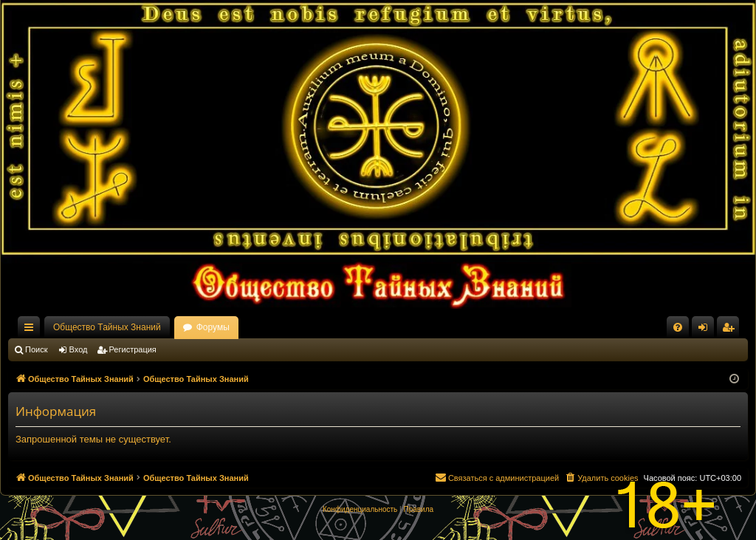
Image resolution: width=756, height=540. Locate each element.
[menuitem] (678, 327)
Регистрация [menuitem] (731, 330)
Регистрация (133, 349)
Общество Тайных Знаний (107, 327)
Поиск (36, 349)
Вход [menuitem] (706, 330)
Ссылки (32, 330)
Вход (79, 349)
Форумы (213, 327)
